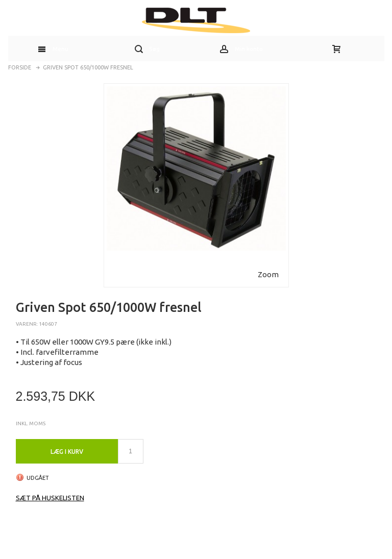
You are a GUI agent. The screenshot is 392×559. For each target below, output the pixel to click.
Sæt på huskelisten (50, 498)
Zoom (268, 274)
